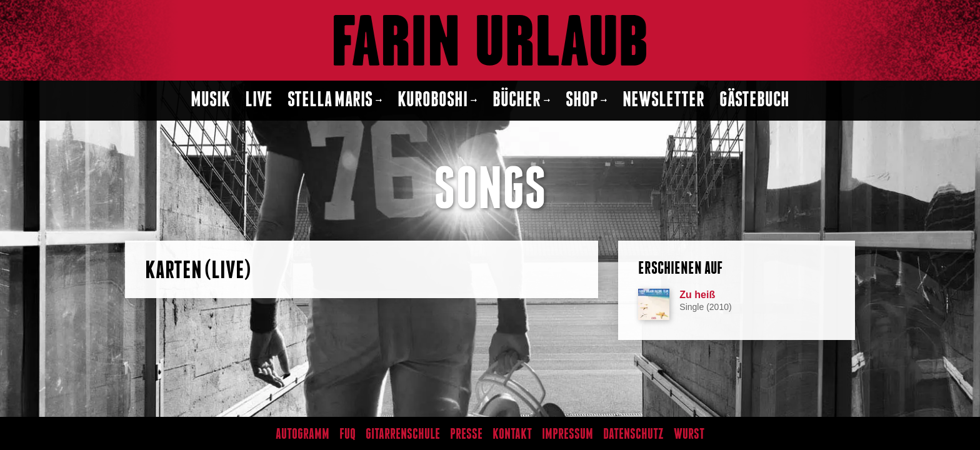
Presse (466, 434)
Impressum (567, 434)
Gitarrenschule (403, 434)
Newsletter (663, 100)
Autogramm (302, 434)
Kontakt (512, 434)
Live (259, 100)
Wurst (689, 434)
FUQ (347, 434)
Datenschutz (633, 434)
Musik (210, 100)
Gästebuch (754, 100)
